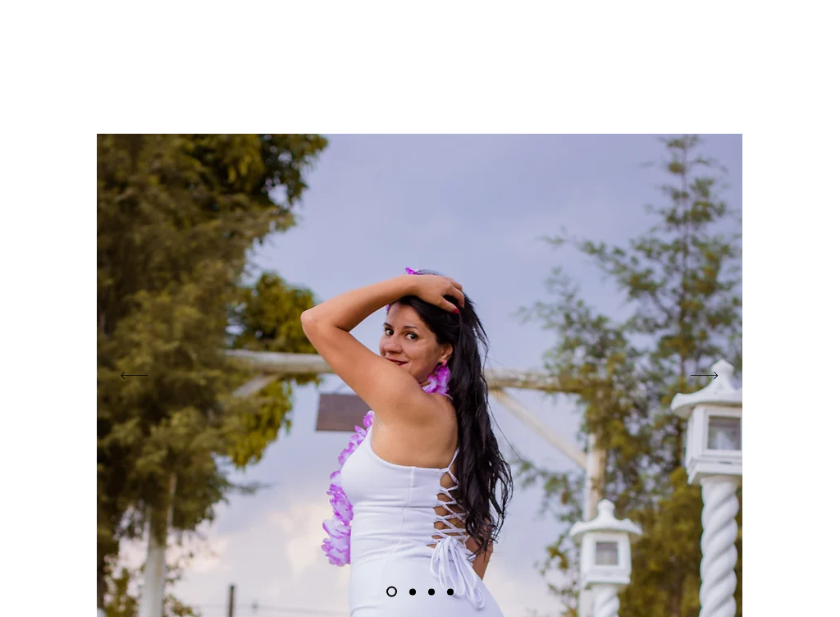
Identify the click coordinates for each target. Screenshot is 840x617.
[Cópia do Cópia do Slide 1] (413, 592)
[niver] (431, 592)
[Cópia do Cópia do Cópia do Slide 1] (450, 592)
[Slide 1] (392, 592)
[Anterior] (134, 375)
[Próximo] (704, 375)
